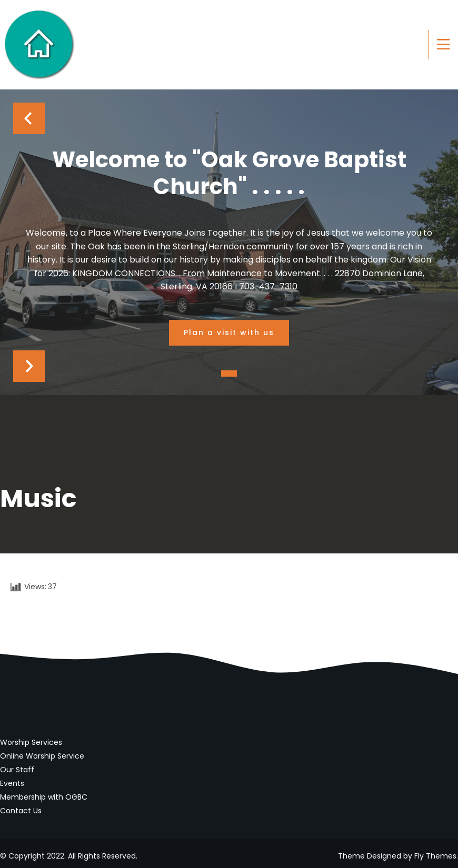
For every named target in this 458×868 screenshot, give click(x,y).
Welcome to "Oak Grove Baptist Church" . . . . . (229, 173)
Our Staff (17, 770)
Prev (29, 118)
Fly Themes (435, 856)
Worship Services (31, 742)
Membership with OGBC (44, 797)
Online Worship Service (42, 756)
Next (29, 366)
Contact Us (21, 811)
